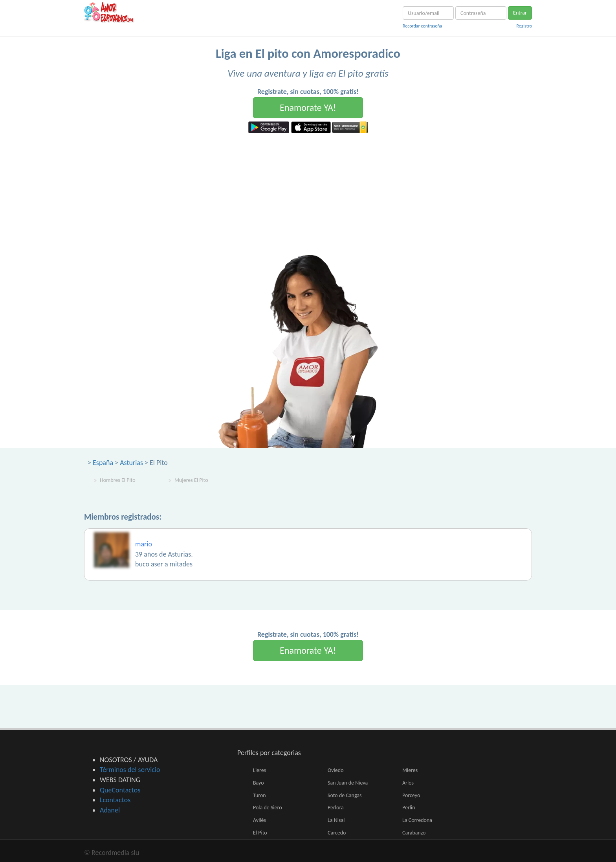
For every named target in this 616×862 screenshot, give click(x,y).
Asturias (131, 463)
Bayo (258, 783)
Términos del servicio (130, 770)
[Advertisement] (308, 192)
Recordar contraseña (422, 26)
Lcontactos (115, 800)
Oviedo (336, 770)
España (103, 463)
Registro (524, 26)
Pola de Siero (268, 808)
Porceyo (411, 795)
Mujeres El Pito (191, 480)
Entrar (520, 13)
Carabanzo (414, 833)
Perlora (336, 808)
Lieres (259, 770)
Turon (259, 795)
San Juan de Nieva (348, 783)
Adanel (110, 810)
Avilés (259, 820)
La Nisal (336, 820)
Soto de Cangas (345, 795)
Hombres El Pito (118, 480)
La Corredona (417, 820)
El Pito (260, 833)
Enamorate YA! (308, 108)
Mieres (410, 770)
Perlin (409, 808)
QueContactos (120, 790)
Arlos (408, 783)
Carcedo (337, 833)
